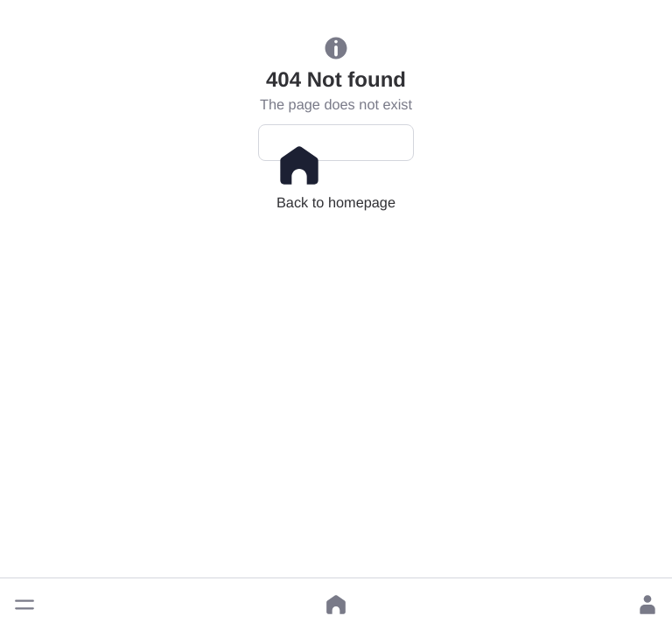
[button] (24, 605)
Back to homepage (336, 152)
